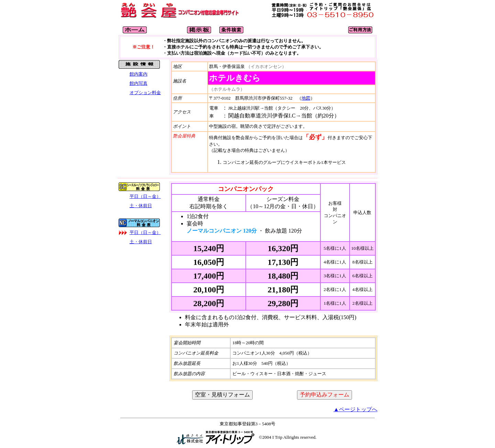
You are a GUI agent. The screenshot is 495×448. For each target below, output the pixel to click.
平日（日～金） (145, 196)
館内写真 (139, 83)
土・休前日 (141, 206)
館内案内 (139, 74)
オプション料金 (145, 93)
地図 (306, 98)
